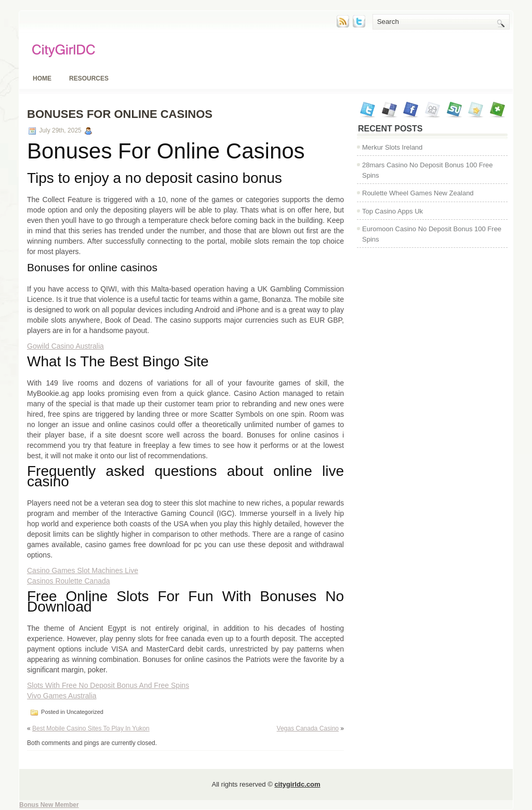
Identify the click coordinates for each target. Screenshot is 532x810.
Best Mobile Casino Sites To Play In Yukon (91, 728)
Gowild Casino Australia (65, 346)
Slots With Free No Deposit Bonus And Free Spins (108, 685)
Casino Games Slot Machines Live (83, 570)
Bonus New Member (49, 805)
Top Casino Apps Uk (393, 211)
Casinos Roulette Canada (69, 581)
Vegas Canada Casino (308, 728)
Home (42, 78)
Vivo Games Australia (62, 696)
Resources (89, 78)
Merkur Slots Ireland (392, 147)
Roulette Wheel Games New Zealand (418, 193)
